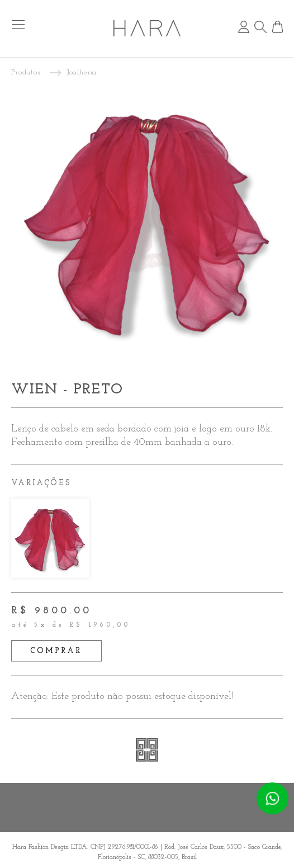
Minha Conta (73, 795)
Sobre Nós (220, 795)
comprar (56, 651)
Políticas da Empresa (74, 808)
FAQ (220, 808)
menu (18, 24)
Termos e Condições (73, 820)
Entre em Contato (220, 820)
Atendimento (272, 799)
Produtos (26, 72)
